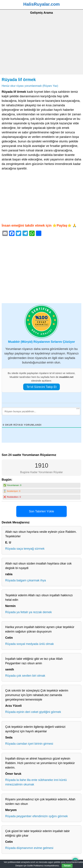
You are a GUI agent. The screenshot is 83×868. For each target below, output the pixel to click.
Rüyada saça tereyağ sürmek (25, 549)
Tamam (67, 866)
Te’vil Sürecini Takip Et (42, 387)
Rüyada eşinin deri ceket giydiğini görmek (33, 712)
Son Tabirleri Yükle (41, 511)
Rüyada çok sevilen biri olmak (25, 676)
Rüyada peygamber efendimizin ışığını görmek (36, 816)
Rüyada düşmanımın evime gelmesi (29, 848)
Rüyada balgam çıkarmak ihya (26, 580)
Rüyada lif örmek (19, 80)
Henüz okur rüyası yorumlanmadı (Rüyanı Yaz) (30, 86)
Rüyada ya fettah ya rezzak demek (28, 612)
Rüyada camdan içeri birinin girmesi (29, 744)
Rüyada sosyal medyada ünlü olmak (29, 644)
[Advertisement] (41, 49)
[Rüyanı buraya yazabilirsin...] (41, 411)
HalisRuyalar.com (42, 4)
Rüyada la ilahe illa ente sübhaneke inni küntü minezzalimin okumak (36, 782)
